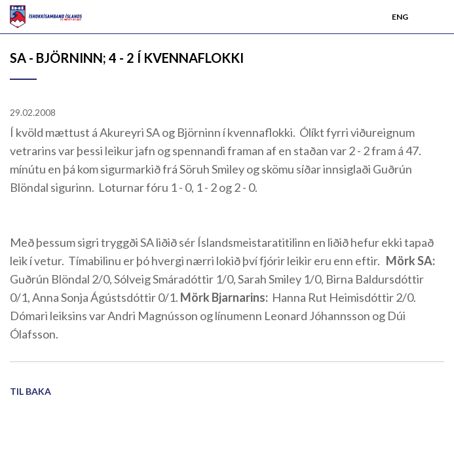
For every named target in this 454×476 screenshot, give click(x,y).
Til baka (30, 391)
